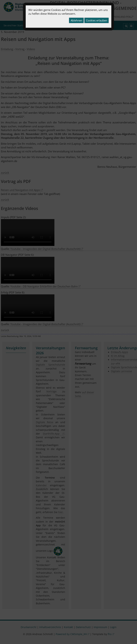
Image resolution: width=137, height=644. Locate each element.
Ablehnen (76, 20)
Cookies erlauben (97, 20)
